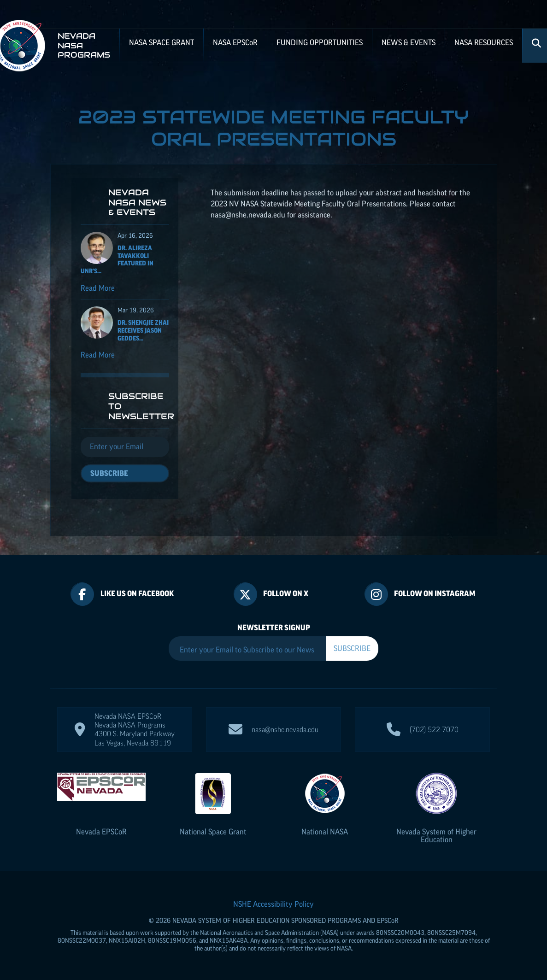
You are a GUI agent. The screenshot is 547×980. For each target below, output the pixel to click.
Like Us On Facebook (137, 593)
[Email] (125, 447)
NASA (235, 42)
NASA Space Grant (162, 42)
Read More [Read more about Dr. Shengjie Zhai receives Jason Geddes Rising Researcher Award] (98, 355)
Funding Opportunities (320, 42)
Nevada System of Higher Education (436, 836)
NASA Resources (484, 42)
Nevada (101, 832)
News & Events (409, 42)
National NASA (325, 832)
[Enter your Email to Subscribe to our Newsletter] (247, 650)
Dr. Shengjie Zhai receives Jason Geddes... (143, 330)
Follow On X (286, 593)
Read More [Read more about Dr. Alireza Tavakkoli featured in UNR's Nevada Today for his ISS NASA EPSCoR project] (98, 288)
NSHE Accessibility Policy (273, 904)
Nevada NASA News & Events (137, 202)
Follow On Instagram (435, 593)
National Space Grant (213, 832)
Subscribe (109, 473)
